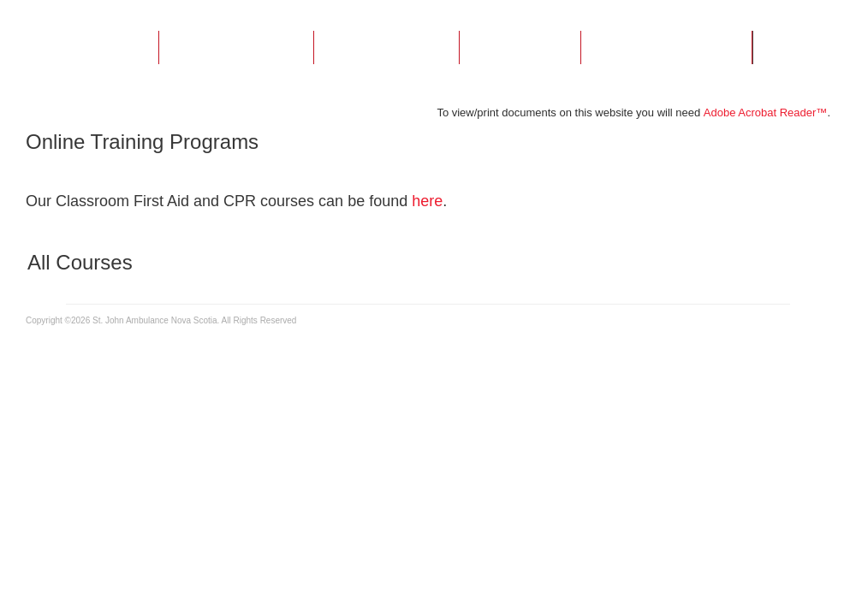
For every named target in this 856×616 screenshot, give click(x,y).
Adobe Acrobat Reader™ (766, 113)
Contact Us (666, 48)
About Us (236, 48)
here (427, 201)
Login (813, 48)
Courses (386, 48)
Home (97, 48)
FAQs (520, 48)
